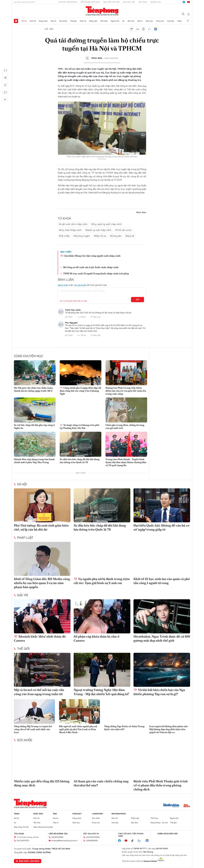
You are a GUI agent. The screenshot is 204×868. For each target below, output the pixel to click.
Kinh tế (33, 21)
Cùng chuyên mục (28, 356)
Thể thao (104, 21)
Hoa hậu (171, 21)
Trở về (5, 100)
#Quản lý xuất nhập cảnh (98, 230)
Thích (70, 317)
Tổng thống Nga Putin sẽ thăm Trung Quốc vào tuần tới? (124, 728)
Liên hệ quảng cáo (58, 834)
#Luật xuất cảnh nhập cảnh (73, 224)
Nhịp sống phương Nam (43, 827)
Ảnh (55, 814)
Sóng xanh (43, 21)
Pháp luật (93, 21)
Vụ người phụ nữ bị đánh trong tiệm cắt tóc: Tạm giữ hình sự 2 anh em (102, 581)
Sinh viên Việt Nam (111, 2)
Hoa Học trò (129, 2)
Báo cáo (97, 317)
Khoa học (160, 21)
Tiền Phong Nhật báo (90, 2)
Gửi (138, 300)
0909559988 (57, 837)
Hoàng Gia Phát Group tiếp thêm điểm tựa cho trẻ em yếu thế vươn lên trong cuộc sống (126, 391)
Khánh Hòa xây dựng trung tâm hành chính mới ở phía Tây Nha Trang (34, 461)
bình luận (149, 29)
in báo (144, 29)
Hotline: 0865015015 (68, 2)
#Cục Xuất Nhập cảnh (70, 230)
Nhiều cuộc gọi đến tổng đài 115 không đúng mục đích (42, 783)
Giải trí (140, 21)
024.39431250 (23, 841)
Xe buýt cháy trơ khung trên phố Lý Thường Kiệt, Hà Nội (79, 427)
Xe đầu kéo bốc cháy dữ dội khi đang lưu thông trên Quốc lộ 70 (80, 461)
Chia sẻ (5, 78)
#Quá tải (130, 236)
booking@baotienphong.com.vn (64, 841)
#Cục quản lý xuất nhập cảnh (106, 224)
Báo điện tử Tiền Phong (102, 11)
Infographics (119, 814)
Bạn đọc (135, 823)
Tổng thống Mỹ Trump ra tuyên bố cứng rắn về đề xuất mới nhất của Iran (33, 729)
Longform (97, 814)
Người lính (115, 21)
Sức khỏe (63, 21)
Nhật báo (38, 814)
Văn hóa (131, 21)
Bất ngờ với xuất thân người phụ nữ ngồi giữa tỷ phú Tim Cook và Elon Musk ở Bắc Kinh (78, 729)
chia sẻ (132, 29)
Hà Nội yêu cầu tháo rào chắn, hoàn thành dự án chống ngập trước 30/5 (33, 389)
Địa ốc (53, 21)
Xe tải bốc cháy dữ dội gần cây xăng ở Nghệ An (34, 427)
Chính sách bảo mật (168, 834)
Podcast (77, 814)
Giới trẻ (83, 21)
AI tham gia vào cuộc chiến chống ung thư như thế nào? (101, 783)
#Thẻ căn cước (123, 230)
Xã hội (24, 21)
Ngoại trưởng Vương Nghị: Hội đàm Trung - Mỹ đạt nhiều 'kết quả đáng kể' (101, 692)
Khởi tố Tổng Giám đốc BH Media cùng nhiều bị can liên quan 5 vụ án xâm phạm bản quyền (42, 583)
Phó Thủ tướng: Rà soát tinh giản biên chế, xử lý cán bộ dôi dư (41, 527)
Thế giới (73, 21)
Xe (123, 21)
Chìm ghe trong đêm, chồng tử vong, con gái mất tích (125, 427)
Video (179, 21)
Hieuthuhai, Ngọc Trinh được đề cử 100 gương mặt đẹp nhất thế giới (162, 638)
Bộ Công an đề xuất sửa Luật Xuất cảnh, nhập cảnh (91, 267)
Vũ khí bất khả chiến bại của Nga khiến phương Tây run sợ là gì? (159, 692)
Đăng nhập (63, 285)
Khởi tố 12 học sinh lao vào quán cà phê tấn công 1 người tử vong (162, 581)
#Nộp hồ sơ (100, 236)
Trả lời (83, 317)
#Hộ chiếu (64, 236)
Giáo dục (149, 21)
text (138, 29)
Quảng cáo (156, 2)
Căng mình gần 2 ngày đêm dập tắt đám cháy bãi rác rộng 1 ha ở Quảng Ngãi (81, 391)
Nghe (5, 70)
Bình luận (5, 92)
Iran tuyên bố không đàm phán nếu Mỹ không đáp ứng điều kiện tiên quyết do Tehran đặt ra (168, 729)
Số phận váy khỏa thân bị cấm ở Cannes (96, 638)
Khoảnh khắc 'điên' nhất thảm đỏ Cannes (40, 638)
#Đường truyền (82, 236)
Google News (155, 29)
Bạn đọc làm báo (28, 861)
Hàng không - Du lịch (159, 823)
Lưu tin (5, 85)
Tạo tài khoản (80, 285)
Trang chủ (16, 21)
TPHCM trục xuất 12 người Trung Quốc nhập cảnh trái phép (96, 273)
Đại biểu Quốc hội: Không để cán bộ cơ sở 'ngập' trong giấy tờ (161, 527)
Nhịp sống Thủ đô (21, 827)
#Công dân (116, 236)
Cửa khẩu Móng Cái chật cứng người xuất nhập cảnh (90, 256)
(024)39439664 (93, 837)
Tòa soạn (143, 2)
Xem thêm (188, 21)
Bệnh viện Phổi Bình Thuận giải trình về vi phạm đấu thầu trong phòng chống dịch (161, 785)
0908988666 (92, 841)
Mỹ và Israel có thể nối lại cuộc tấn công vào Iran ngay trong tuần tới (39, 692)
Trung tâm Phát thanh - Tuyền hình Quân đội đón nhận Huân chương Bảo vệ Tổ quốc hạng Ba (126, 462)
